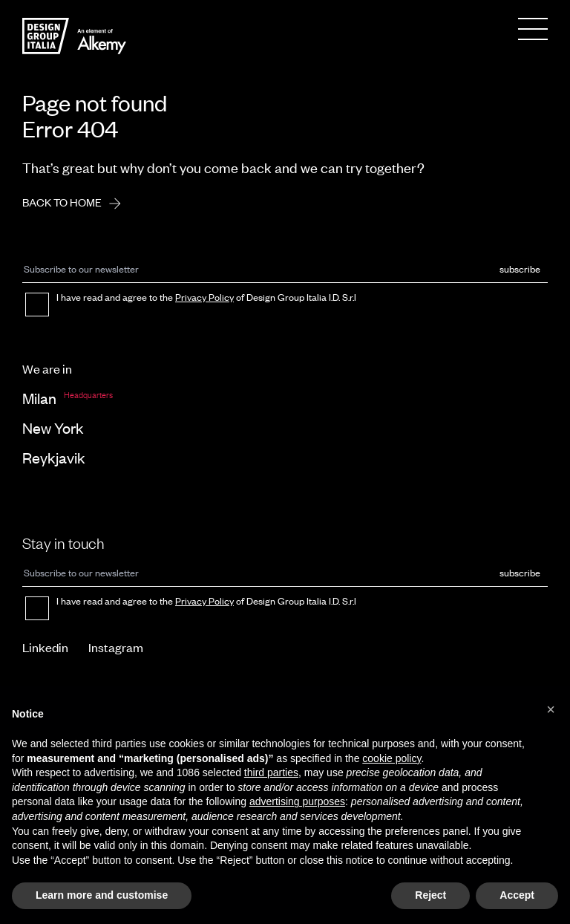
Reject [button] (430, 895)
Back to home (77, 204)
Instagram (116, 647)
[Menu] (533, 29)
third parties (271, 772)
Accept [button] (517, 895)
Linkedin (45, 647)
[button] (551, 709)
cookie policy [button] (392, 758)
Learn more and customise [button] (102, 895)
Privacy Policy (204, 297)
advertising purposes (297, 801)
